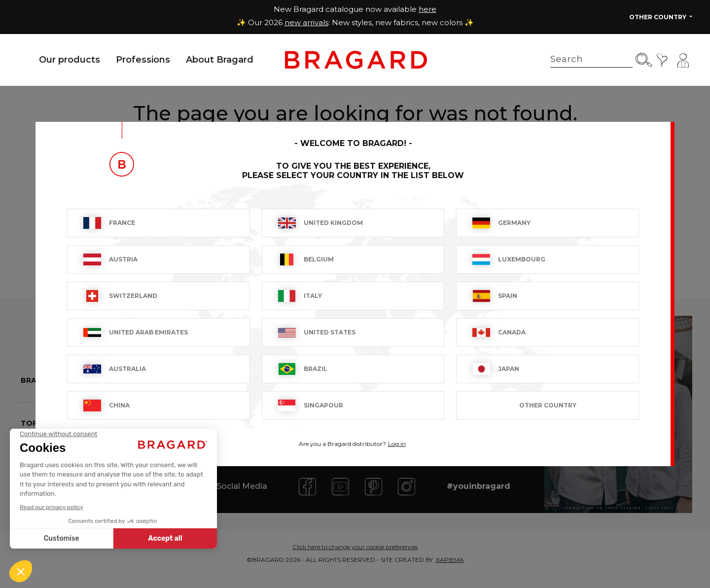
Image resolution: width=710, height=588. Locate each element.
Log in (397, 444)
